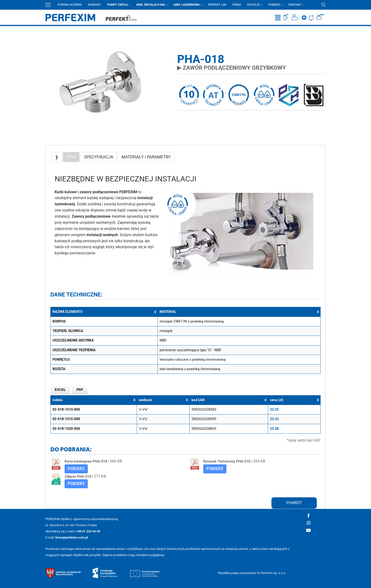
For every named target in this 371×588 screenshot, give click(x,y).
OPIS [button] (71, 157)
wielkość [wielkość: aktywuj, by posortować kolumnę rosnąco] (146, 400)
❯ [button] (57, 157)
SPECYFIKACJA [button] (99, 157)
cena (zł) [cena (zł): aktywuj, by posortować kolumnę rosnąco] (277, 400)
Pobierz (76, 469)
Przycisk (322, 29)
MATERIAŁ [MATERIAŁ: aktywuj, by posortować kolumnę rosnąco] (168, 312)
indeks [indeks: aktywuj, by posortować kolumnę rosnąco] (58, 400)
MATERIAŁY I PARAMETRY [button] (146, 157)
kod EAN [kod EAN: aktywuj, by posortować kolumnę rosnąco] (198, 400)
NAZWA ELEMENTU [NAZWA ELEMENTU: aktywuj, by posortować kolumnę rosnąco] (68, 312)
